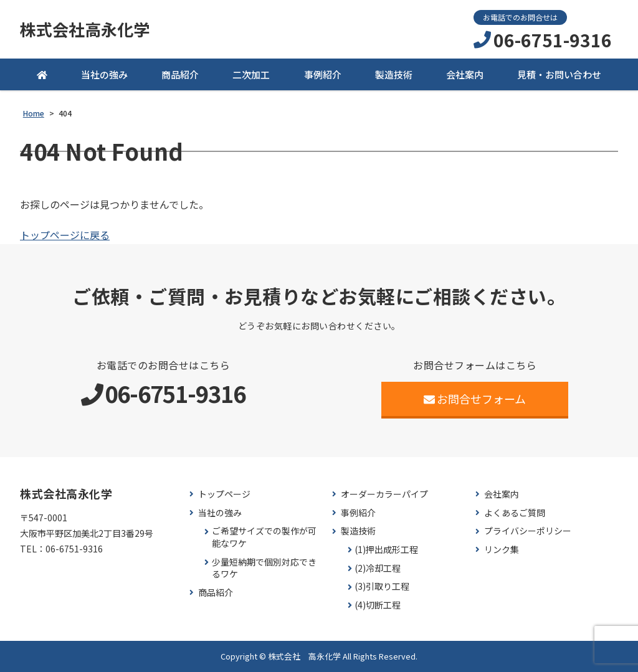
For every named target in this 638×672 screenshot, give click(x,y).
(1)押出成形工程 (386, 550)
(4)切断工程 (378, 605)
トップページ (224, 494)
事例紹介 (323, 74)
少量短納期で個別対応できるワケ (264, 568)
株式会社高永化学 (85, 29)
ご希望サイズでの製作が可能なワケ (264, 537)
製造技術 (394, 74)
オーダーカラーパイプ (384, 494)
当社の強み (104, 74)
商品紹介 (180, 74)
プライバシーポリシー (528, 531)
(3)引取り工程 (382, 586)
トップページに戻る (65, 235)
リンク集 (502, 550)
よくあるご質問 (515, 513)
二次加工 (251, 74)
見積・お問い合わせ (559, 74)
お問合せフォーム (475, 399)
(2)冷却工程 (378, 568)
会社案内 (465, 74)
